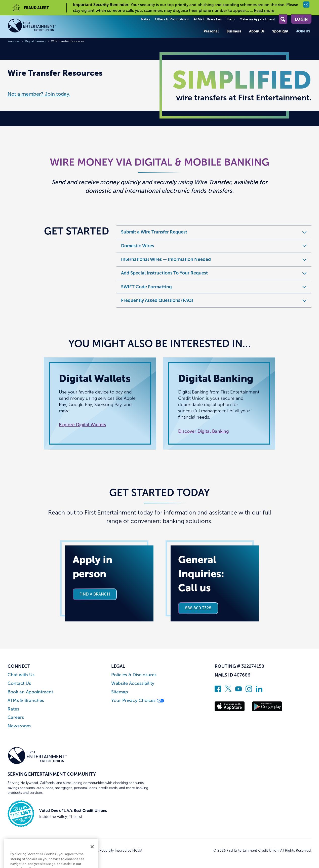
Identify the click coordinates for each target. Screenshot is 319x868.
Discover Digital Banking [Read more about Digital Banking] (204, 431)
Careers (16, 717)
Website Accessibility (133, 683)
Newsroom (19, 726)
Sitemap (120, 692)
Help (231, 19)
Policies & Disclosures (134, 675)
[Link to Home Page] (37, 27)
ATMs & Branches (208, 19)
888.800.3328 (198, 608)
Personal (211, 31)
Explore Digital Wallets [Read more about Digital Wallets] (82, 425)
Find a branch (95, 594)
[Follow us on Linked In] (259, 691)
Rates (146, 19)
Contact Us (19, 683)
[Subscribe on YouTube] (238, 691)
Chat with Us (21, 675)
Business (234, 31)
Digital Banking (35, 41)
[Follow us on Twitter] (228, 691)
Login (301, 19)
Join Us (303, 31)
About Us (257, 31)
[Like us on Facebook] (218, 691)
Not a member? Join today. (39, 94)
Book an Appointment (30, 692)
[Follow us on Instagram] (249, 691)
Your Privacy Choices (138, 701)
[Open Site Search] (283, 19)
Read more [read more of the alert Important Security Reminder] (264, 10)
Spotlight (280, 31)
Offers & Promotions (172, 19)
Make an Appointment (257, 19)
